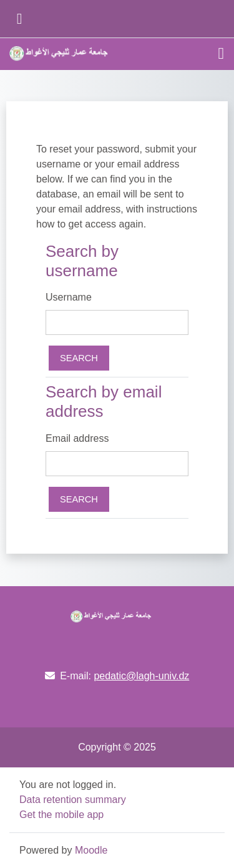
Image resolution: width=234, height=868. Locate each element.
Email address (77, 438)
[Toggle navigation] (222, 54)
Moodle (91, 850)
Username (69, 297)
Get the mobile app (61, 815)
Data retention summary (73, 800)
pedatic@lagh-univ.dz (141, 676)
